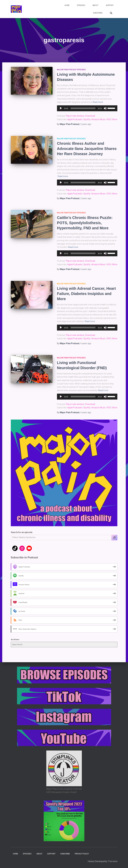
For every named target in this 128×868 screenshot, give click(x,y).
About (95, 5)
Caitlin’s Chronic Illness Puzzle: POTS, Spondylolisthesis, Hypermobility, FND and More (85, 223)
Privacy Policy (82, 854)
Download (90, 116)
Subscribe (98, 13)
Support (110, 5)
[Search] (114, 537)
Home (67, 5)
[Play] (61, 108)
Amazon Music (99, 119)
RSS (109, 119)
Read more (98, 102)
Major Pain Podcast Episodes (71, 70)
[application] (87, 108)
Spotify (87, 119)
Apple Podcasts (75, 119)
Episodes (81, 5)
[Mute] (105, 108)
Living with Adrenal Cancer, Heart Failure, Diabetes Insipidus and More (86, 294)
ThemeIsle (113, 861)
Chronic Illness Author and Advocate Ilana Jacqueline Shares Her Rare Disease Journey (87, 149)
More (115, 119)
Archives (15, 639)
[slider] (83, 108)
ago (86, 124)
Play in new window (75, 116)
